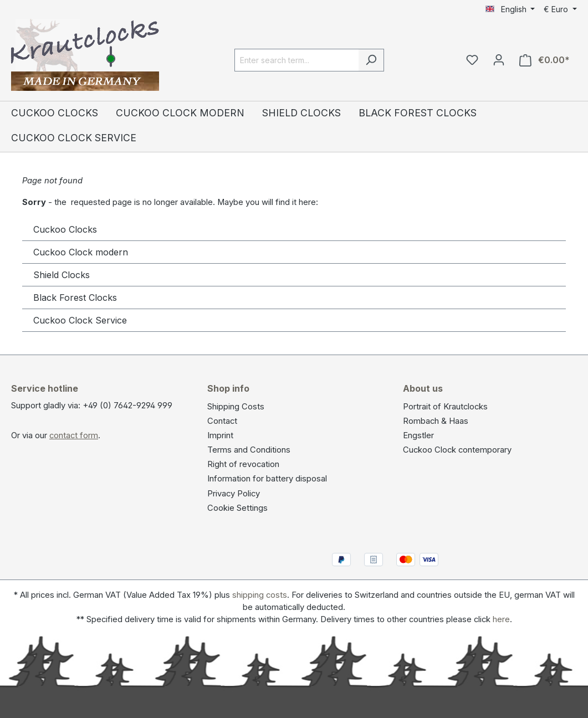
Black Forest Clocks (75, 298)
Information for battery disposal (267, 479)
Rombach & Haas (436, 421)
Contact (222, 421)
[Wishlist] (472, 60)
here (501, 619)
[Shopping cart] (544, 60)
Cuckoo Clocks (65, 229)
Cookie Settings (237, 508)
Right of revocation (243, 464)
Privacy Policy (234, 494)
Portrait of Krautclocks (445, 407)
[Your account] (499, 60)
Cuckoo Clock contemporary (457, 450)
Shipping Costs (236, 407)
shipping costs (260, 595)
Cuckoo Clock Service (80, 320)
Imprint (220, 435)
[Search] (371, 60)
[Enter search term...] (296, 60)
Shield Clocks (62, 275)
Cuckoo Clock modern (81, 252)
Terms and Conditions (249, 450)
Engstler (418, 435)
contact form (74, 435)
